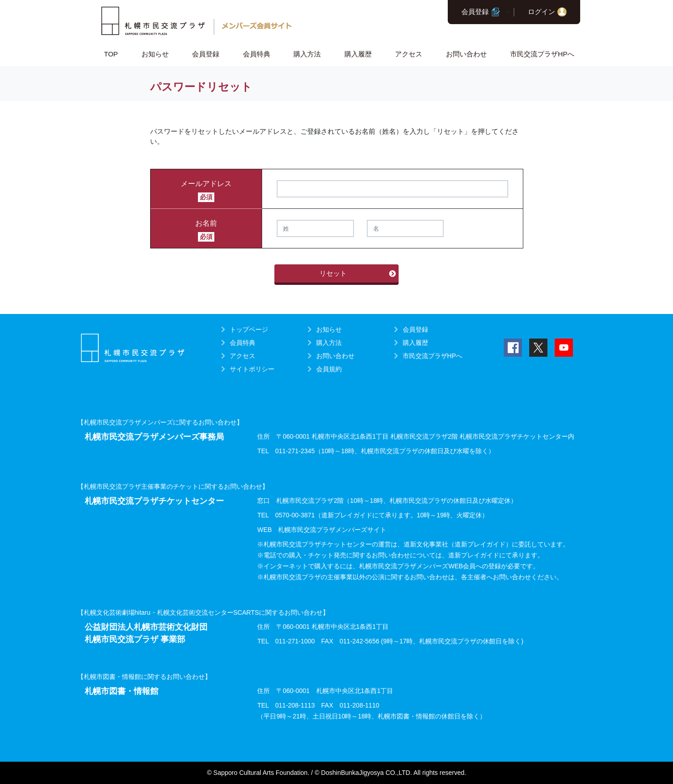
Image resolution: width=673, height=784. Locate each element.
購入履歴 (358, 54)
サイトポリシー (252, 369)
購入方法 (307, 54)
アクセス (409, 54)
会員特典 (257, 54)
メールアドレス (206, 184)
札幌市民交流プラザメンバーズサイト (332, 530)
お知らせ (155, 54)
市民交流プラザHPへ (542, 54)
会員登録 (475, 12)
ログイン (541, 12)
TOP (111, 54)
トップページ (249, 329)
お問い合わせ (466, 54)
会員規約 (329, 369)
